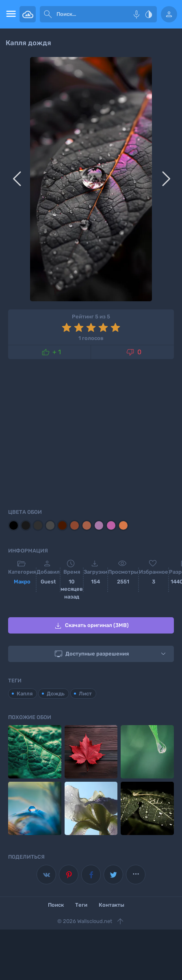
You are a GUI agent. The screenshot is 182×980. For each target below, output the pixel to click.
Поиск (56, 905)
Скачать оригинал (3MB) (91, 626)
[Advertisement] (91, 432)
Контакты (112, 905)
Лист (85, 694)
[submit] (48, 14)
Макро (22, 582)
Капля (25, 694)
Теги (81, 905)
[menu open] (10, 14)
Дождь (56, 694)
